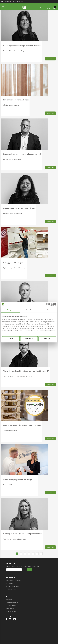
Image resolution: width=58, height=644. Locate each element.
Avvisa (11, 339)
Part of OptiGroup (11, 611)
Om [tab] (48, 310)
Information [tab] (29, 310)
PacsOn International (19, 1)
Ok (29, 570)
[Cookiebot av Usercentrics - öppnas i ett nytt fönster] (48, 304)
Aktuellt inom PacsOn (12, 602)
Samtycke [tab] (10, 310)
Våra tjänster (9, 583)
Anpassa (29, 339)
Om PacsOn (9, 600)
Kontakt (8, 592)
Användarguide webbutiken (13, 580)
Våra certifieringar (11, 605)
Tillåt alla (47, 339)
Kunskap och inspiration (12, 586)
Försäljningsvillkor (11, 589)
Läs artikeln (50, 59)
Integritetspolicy (10, 608)
